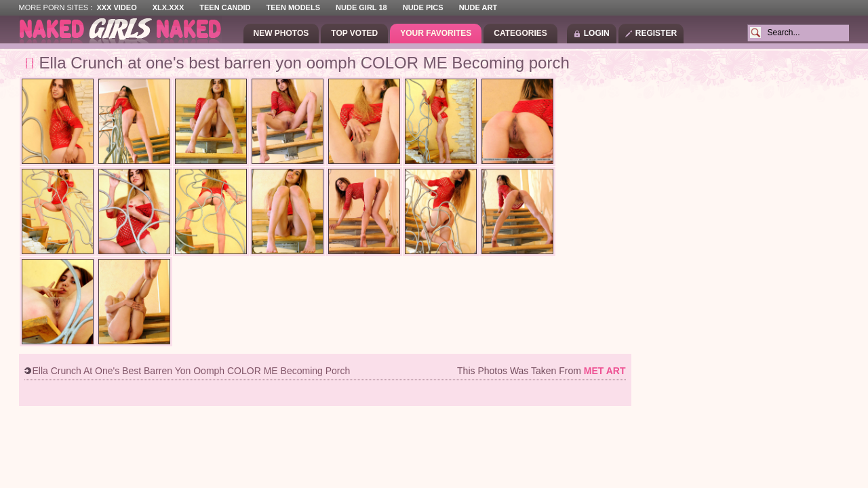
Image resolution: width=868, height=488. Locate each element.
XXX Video (116, 7)
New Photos (281, 33)
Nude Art (478, 7)
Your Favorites (436, 33)
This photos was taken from (541, 371)
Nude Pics (423, 7)
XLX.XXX (168, 7)
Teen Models (293, 7)
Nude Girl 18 (361, 7)
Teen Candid (225, 7)
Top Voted (354, 33)
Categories (520, 33)
